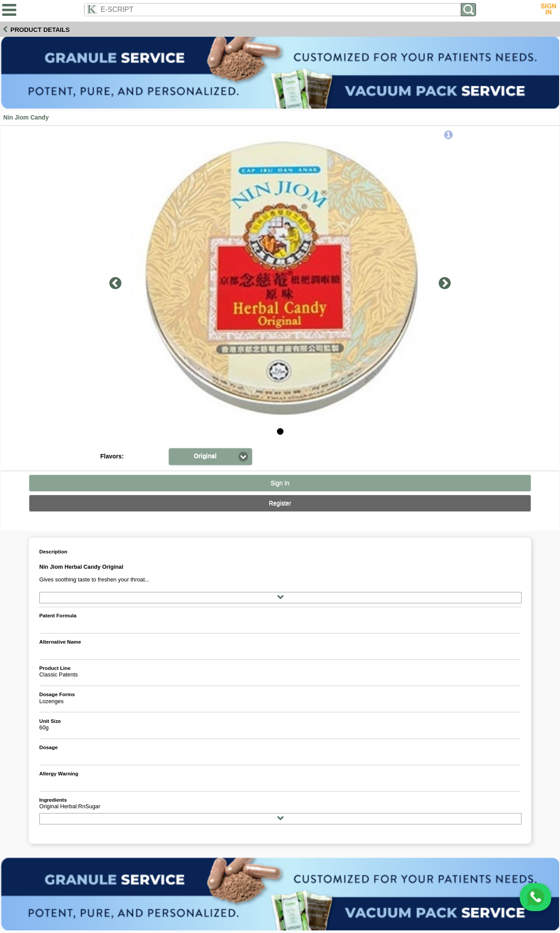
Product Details (40, 30)
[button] (210, 456)
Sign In (280, 483)
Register (280, 503)
